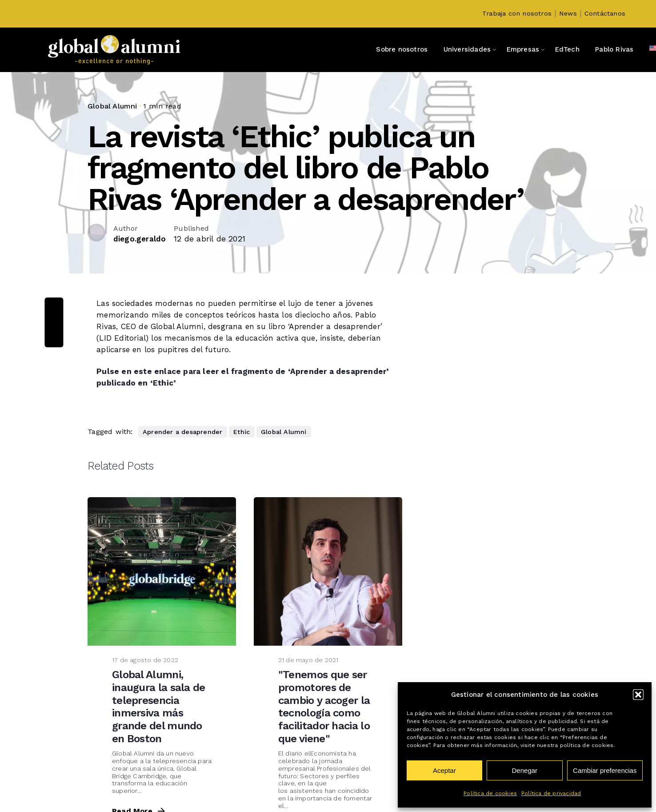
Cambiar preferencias (605, 770)
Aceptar (444, 770)
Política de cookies (490, 793)
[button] (638, 695)
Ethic (242, 432)
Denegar (525, 770)
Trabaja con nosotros (517, 14)
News (568, 14)
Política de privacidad (551, 793)
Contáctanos (605, 14)
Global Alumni (112, 106)
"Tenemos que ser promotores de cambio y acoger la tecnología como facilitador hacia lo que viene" (324, 707)
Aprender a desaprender (182, 432)
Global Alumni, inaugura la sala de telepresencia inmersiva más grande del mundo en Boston (159, 707)
